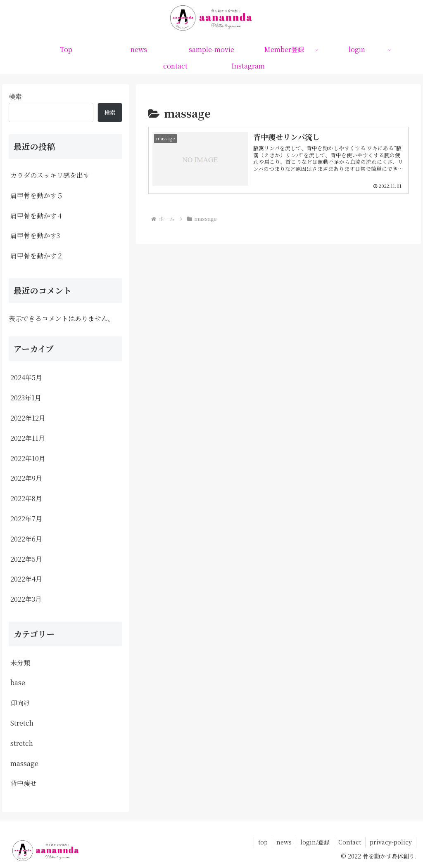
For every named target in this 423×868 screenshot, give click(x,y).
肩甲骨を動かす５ (37, 195)
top (263, 842)
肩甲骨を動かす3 (35, 235)
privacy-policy (391, 842)
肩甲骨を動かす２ (37, 256)
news (284, 842)
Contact (350, 842)
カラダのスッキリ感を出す (50, 175)
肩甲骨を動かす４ (37, 216)
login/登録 (315, 842)
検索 (15, 96)
